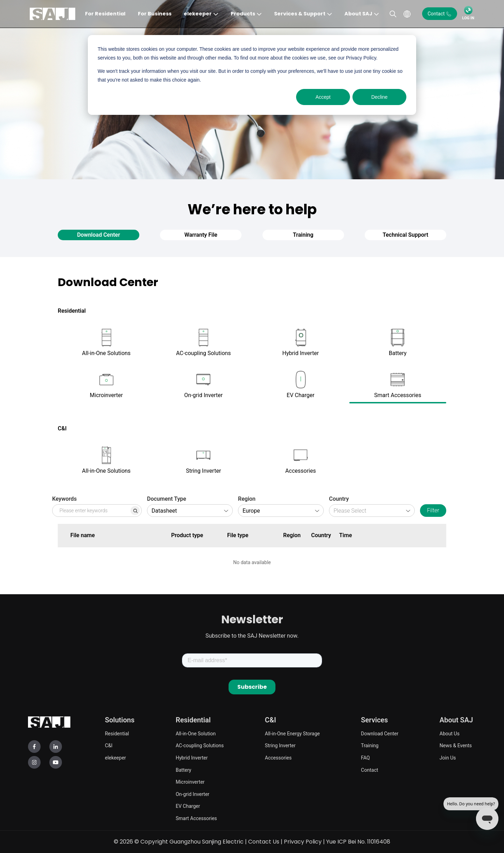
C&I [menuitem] (109, 745)
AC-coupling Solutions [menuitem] (200, 745)
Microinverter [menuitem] (190, 782)
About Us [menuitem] (450, 734)
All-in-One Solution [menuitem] (196, 734)
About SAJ (358, 14)
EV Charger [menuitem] (188, 806)
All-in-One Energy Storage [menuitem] (292, 734)
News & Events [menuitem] (456, 745)
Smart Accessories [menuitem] (196, 818)
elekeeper (198, 14)
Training (303, 235)
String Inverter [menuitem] (280, 745)
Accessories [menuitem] (278, 758)
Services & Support (300, 14)
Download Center (99, 235)
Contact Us (264, 842)
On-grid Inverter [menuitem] (192, 794)
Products (243, 14)
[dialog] (252, 75)
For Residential (105, 14)
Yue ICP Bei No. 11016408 (358, 842)
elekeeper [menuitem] (115, 758)
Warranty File (201, 235)
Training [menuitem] (370, 745)
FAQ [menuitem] (365, 758)
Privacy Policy (303, 842)
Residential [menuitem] (117, 734)
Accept (323, 97)
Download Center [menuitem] (380, 734)
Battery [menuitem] (183, 770)
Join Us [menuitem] (448, 758)
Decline (380, 97)
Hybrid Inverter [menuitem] (192, 758)
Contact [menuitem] (369, 770)
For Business (155, 14)
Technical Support (405, 235)
